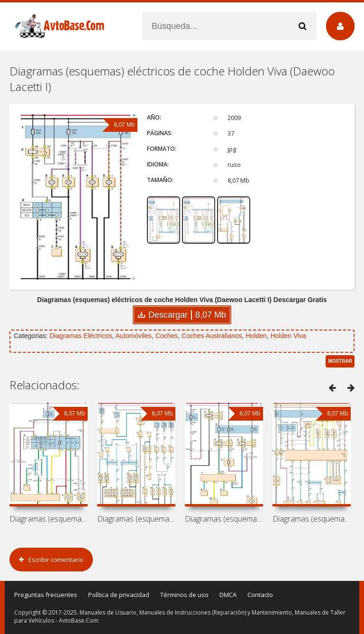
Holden (256, 336)
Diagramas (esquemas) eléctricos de (49, 519)
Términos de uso (184, 595)
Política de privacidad (119, 595)
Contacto (260, 595)
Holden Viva (288, 336)
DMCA (228, 595)
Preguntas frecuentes (46, 595)
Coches (167, 336)
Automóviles (134, 336)
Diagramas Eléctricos (81, 336)
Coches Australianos (212, 336)
